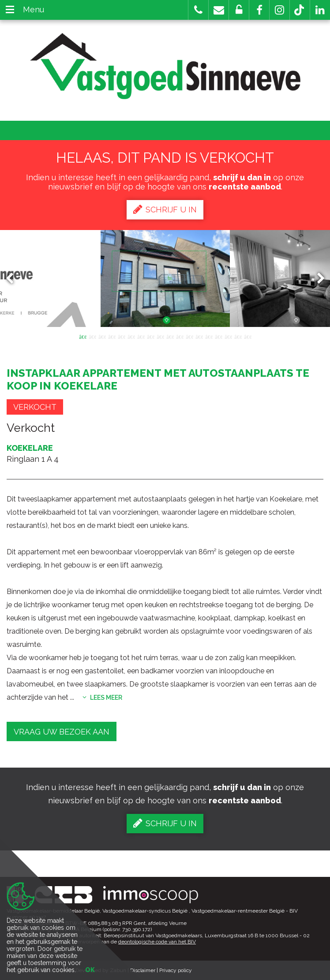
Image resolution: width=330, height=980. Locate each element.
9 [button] (160, 336)
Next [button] (317, 279)
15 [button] (218, 336)
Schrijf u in (165, 209)
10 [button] (170, 336)
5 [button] (121, 336)
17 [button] (238, 336)
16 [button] (228, 336)
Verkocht (35, 407)
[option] (165, 278)
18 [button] (247, 336)
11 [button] (180, 336)
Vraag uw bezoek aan (62, 732)
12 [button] (189, 336)
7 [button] (141, 336)
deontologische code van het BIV (157, 942)
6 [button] (131, 336)
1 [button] (82, 336)
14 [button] (209, 336)
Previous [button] (14, 279)
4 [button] (112, 336)
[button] (259, 10)
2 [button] (92, 336)
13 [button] (199, 336)
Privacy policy (176, 970)
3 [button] (102, 336)
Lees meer (102, 698)
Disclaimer (143, 970)
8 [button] (150, 336)
